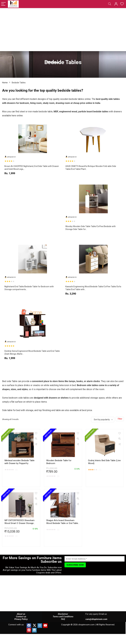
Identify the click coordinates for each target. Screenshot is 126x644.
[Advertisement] (63, 30)
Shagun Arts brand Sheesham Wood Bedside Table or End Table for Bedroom (62, 523)
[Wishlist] (122, 4)
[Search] (110, 4)
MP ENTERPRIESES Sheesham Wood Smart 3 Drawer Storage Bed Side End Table (19, 523)
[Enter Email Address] (95, 559)
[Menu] (3, 4)
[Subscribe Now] (75, 565)
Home (5, 83)
